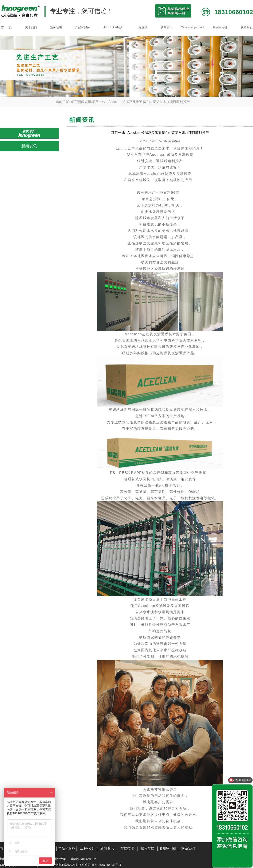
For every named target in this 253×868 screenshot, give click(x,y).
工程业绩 (141, 27)
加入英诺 (148, 848)
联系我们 (246, 27)
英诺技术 (127, 848)
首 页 (6, 27)
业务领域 (56, 27)
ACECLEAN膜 (113, 27)
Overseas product (193, 27)
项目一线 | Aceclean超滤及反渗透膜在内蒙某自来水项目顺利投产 (141, 102)
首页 (73, 102)
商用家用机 (220, 27)
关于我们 (31, 27)
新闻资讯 (167, 27)
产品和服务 (83, 27)
